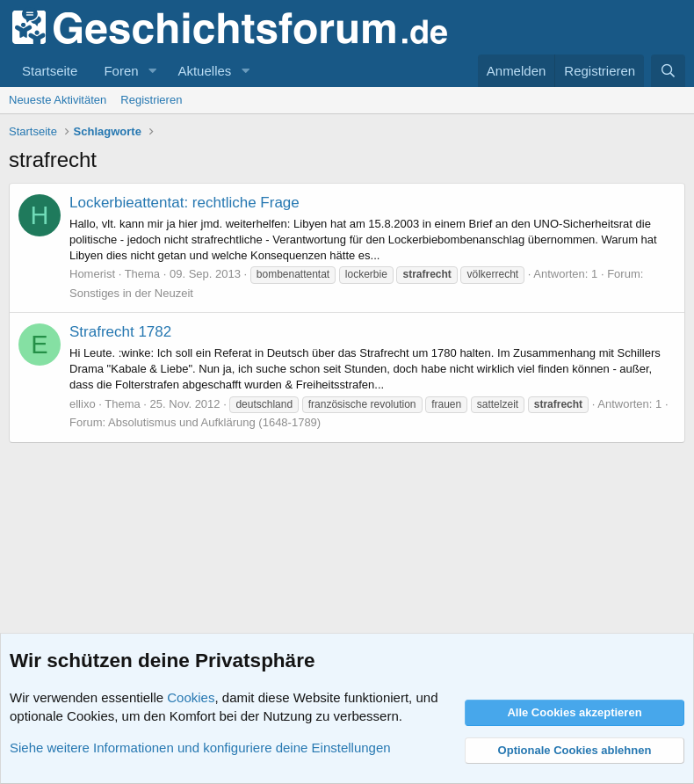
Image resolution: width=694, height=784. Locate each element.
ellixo (83, 404)
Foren (121, 71)
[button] (152, 71)
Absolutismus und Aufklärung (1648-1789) (214, 422)
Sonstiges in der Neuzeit (131, 293)
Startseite (50, 71)
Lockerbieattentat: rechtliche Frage (184, 203)
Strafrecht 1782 (120, 332)
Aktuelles (204, 71)
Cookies (191, 697)
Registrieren (151, 100)
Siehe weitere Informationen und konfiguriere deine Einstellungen (200, 748)
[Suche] (668, 71)
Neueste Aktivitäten (58, 100)
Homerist (92, 274)
